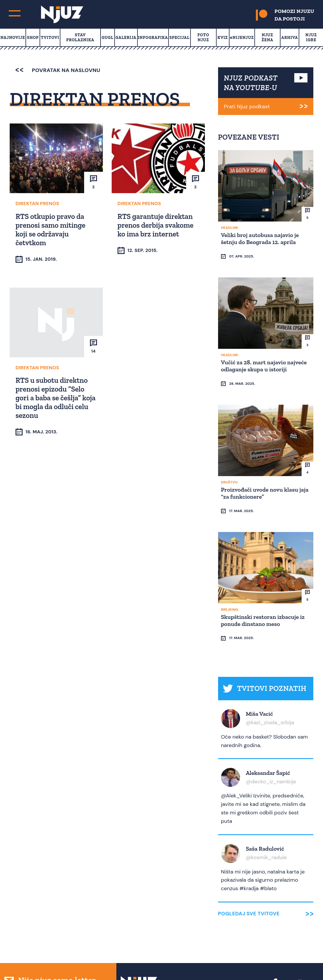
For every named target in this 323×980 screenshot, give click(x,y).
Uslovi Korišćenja (234, 940)
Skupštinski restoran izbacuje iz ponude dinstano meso (264, 586)
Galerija (126, 38)
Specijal (180, 38)
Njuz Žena (267, 37)
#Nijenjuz (242, 38)
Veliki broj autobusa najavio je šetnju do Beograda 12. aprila (261, 238)
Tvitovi (50, 38)
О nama (174, 940)
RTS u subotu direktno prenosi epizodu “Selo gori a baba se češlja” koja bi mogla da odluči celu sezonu (53, 398)
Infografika (153, 38)
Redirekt (308, 965)
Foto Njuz (203, 37)
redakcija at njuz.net (201, 965)
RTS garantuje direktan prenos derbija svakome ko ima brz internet (156, 224)
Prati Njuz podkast (247, 107)
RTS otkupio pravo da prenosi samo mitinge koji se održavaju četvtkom (51, 229)
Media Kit (197, 940)
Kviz (223, 38)
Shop (33, 38)
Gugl (108, 38)
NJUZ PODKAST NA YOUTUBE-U (251, 83)
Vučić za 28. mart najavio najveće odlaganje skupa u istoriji (265, 354)
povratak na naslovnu (58, 70)
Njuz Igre (311, 37)
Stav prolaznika (80, 37)
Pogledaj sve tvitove (249, 869)
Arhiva (290, 38)
